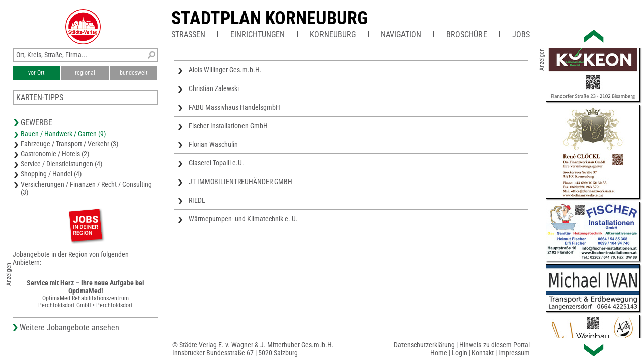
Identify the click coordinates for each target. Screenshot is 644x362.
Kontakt (483, 353)
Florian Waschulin (213, 144)
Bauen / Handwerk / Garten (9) (63, 134)
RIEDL (197, 200)
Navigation (401, 34)
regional (85, 73)
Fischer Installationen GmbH (228, 126)
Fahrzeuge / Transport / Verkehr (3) (69, 144)
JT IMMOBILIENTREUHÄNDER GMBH (240, 182)
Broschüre (467, 34)
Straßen (188, 34)
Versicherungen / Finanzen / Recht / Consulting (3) (86, 188)
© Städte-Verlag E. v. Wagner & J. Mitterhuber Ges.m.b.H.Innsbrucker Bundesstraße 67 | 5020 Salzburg (253, 349)
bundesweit (134, 73)
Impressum (514, 353)
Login (460, 353)
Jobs (521, 34)
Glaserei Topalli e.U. (216, 163)
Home (439, 353)
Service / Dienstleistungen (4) (61, 164)
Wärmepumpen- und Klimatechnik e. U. (243, 219)
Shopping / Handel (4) (51, 174)
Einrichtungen (258, 34)
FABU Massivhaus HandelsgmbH (234, 107)
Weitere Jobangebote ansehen (69, 328)
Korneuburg (333, 34)
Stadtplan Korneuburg (269, 18)
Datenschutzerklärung (424, 345)
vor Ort (36, 73)
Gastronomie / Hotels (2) (55, 154)
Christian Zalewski (214, 88)
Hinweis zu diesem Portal (495, 345)
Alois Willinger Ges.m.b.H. (225, 70)
